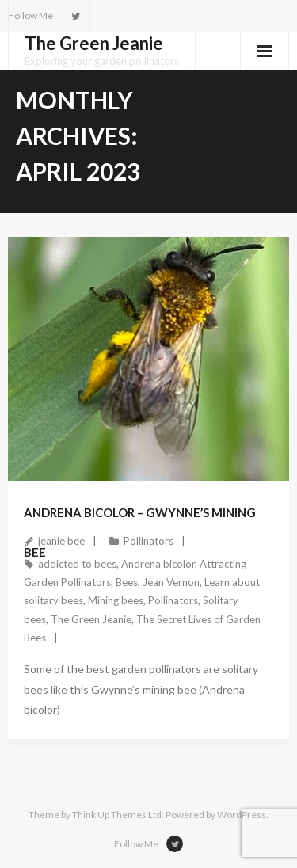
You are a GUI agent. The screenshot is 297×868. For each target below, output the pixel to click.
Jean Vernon (171, 582)
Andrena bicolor (158, 564)
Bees (127, 582)
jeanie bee (61, 541)
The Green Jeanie (91, 619)
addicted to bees (77, 564)
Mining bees (116, 600)
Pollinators (148, 541)
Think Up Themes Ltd (117, 815)
